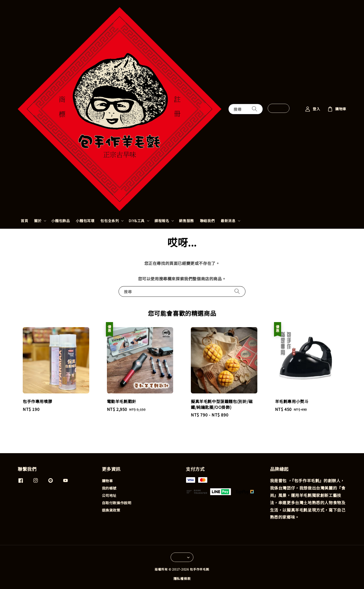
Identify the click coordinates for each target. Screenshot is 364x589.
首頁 (24, 221)
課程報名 (162, 221)
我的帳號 (109, 488)
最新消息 (228, 221)
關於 (38, 221)
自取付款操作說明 (117, 503)
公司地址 (109, 495)
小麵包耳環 (85, 221)
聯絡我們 (207, 221)
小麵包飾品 (61, 221)
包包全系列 (110, 221)
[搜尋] (255, 109)
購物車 (107, 481)
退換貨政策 (111, 510)
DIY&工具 (137, 221)
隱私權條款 (182, 579)
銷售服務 (186, 221)
